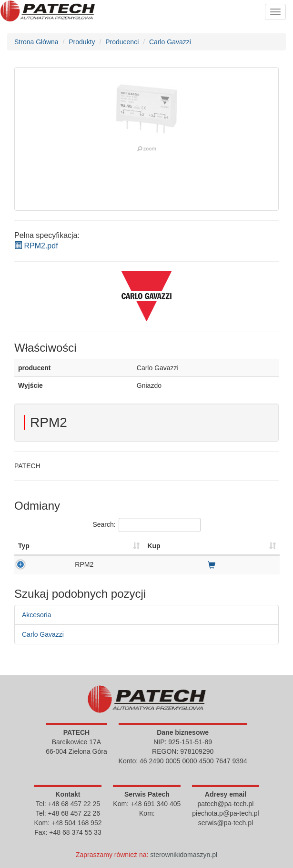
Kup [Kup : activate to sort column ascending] (154, 546)
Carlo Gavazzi (43, 634)
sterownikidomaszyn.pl (184, 855)
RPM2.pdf (36, 246)
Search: (146, 525)
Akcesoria (36, 615)
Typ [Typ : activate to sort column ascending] (24, 546)
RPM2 (84, 564)
